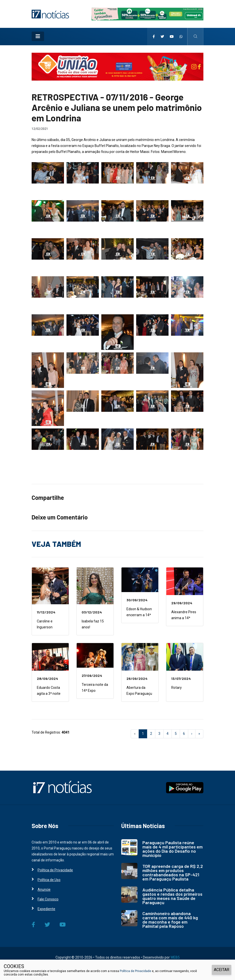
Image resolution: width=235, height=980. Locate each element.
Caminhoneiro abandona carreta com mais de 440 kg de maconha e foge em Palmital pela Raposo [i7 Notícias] (170, 920)
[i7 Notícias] (50, 14)
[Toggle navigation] (38, 36)
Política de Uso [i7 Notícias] (49, 880)
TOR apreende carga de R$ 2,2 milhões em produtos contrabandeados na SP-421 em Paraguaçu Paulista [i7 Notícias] (173, 872)
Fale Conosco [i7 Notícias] (48, 899)
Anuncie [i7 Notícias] (44, 889)
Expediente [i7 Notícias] (46, 909)
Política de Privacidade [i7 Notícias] (55, 870)
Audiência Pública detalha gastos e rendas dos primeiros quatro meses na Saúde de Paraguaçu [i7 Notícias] (172, 896)
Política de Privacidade (135, 971)
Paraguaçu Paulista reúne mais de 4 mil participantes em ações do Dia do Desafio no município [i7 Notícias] (173, 849)
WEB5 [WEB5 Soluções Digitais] (175, 957)
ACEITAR (222, 970)
